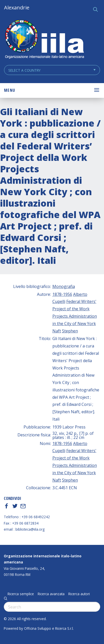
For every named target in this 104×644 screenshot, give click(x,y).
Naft (57, 331)
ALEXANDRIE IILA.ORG (44, 40)
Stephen (70, 331)
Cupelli (59, 301)
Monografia (64, 286)
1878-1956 (62, 294)
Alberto (80, 294)
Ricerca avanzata (51, 594)
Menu (10, 90)
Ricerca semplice (21, 594)
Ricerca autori (79, 594)
